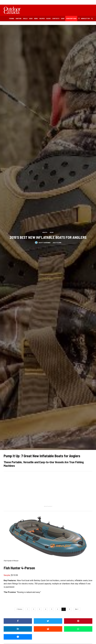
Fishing (12, 18)
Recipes (42, 18)
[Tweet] (48, 621)
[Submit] (48, 629)
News (36, 18)
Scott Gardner (45, 242)
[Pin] (78, 621)
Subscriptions (71, 18)
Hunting (18, 18)
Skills (25, 18)
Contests (56, 18)
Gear (31, 18)
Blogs (48, 18)
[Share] (18, 621)
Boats (45, 232)
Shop (63, 18)
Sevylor (7, 575)
